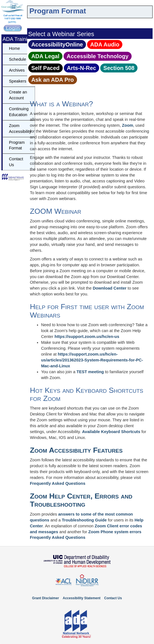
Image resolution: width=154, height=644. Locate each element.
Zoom (128, 125)
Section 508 (119, 68)
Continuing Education (19, 112)
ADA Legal (45, 56)
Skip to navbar (32, 4)
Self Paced (46, 68)
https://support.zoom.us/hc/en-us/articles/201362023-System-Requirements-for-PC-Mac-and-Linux (92, 360)
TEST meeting (90, 372)
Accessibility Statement (82, 598)
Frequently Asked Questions (58, 483)
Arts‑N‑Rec (81, 68)
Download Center (110, 288)
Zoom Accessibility (20, 129)
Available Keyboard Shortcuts (111, 432)
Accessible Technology (98, 56)
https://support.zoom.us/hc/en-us (87, 337)
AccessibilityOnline (57, 44)
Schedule (17, 59)
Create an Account (18, 95)
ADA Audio (105, 44)
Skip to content (29, 4)
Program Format (17, 145)
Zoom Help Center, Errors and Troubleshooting (81, 500)
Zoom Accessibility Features (76, 450)
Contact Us (16, 162)
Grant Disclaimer (46, 598)
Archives (17, 70)
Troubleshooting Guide (84, 520)
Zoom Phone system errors (115, 532)
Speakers (18, 81)
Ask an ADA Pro (53, 80)
